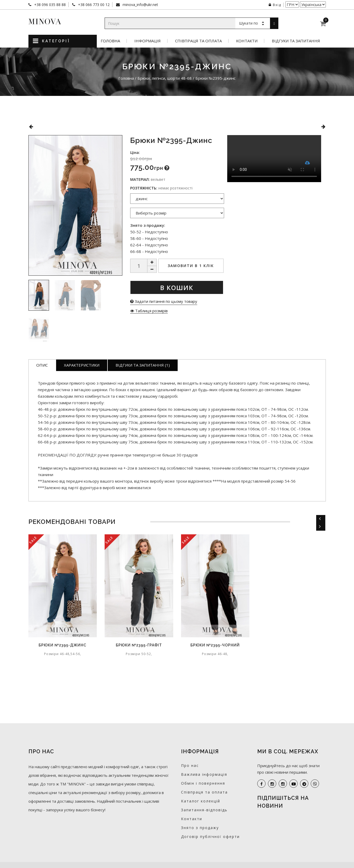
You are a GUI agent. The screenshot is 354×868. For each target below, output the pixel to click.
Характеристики (82, 365)
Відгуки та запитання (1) (143, 365)
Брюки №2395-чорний (215, 645)
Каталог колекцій (201, 801)
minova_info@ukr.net (140, 5)
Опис (42, 365)
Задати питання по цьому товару (164, 301)
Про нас (190, 765)
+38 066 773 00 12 (93, 5)
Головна (110, 41)
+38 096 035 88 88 (49, 5)
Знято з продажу (200, 828)
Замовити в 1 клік (191, 266)
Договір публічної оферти (210, 837)
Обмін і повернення (203, 783)
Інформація (148, 41)
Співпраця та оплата (198, 41)
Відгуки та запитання (296, 41)
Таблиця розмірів (149, 311)
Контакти (247, 41)
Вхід (275, 5)
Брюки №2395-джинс (62, 645)
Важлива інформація (204, 774)
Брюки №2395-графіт (139, 645)
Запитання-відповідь (204, 810)
